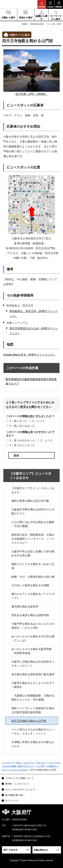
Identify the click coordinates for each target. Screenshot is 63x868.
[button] (42, 4)
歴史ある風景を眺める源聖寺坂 (30, 615)
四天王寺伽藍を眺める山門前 (29, 721)
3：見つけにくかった (22, 445)
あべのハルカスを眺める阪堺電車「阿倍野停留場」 (32, 651)
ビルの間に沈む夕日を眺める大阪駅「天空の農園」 (33, 524)
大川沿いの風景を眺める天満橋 (30, 585)
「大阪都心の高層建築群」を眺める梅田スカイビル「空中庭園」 (33, 698)
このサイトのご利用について (19, 778)
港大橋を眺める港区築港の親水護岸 (33, 674)
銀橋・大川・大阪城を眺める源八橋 (33, 577)
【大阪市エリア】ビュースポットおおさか (30, 476)
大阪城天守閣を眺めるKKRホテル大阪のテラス (33, 511)
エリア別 (40, 766)
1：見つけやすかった (22, 440)
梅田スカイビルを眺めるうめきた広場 (33, 566)
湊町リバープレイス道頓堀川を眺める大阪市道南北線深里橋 (33, 710)
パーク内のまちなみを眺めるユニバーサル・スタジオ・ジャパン (33, 732)
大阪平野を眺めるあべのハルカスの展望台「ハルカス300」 (33, 626)
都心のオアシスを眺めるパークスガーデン (33, 596)
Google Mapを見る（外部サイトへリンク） (29, 355)
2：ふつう (39, 421)
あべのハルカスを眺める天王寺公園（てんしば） (33, 638)
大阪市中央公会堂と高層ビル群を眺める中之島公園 (33, 553)
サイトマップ (12, 801)
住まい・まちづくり (25, 763)
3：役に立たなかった (22, 426)
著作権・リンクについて (17, 784)
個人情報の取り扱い (15, 795)
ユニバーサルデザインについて (20, 790)
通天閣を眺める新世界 (25, 607)
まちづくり (41, 763)
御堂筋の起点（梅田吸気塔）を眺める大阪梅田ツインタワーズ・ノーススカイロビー (33, 539)
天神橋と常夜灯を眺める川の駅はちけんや (33, 744)
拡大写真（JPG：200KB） (32, 94)
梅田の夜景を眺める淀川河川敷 (30, 501)
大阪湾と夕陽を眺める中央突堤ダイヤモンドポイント (33, 664)
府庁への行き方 (10, 850)
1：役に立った (18, 421)
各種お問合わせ (41, 850)
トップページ (8, 763)
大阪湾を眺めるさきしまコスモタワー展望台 (33, 685)
